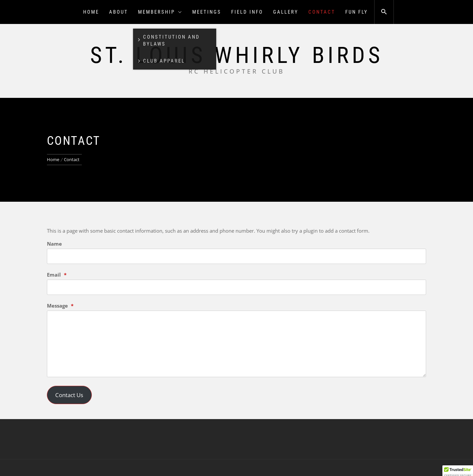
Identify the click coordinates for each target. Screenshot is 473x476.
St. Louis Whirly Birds (237, 55)
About (119, 12)
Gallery (286, 12)
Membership (160, 12)
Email (57, 275)
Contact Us (69, 395)
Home (91, 12)
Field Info (247, 12)
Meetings (207, 12)
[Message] (236, 344)
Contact (322, 12)
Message (60, 306)
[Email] (236, 287)
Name (54, 244)
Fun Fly (357, 12)
